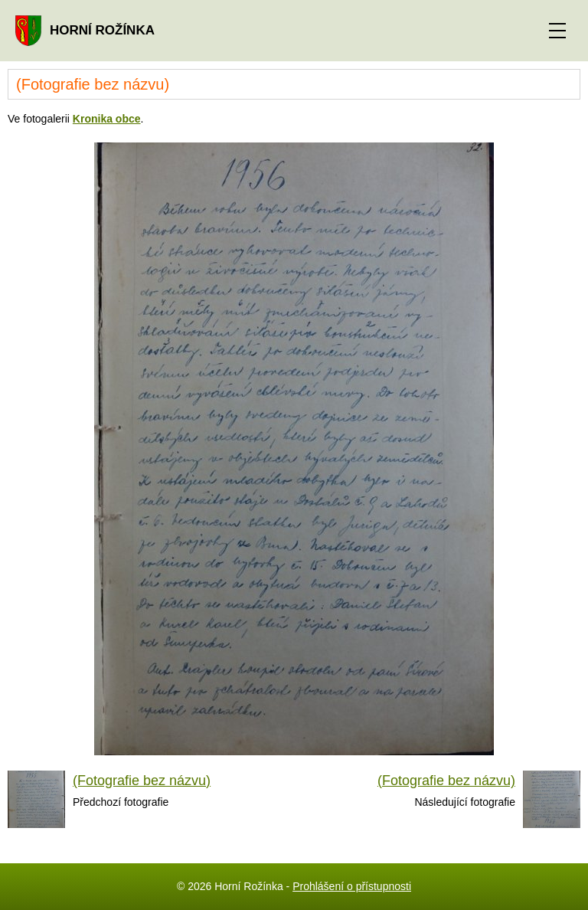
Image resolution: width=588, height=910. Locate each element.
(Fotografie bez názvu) (142, 781)
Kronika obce (107, 119)
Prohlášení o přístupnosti (352, 886)
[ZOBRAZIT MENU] (557, 31)
